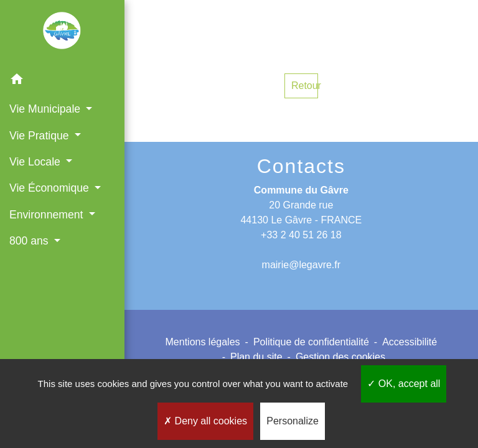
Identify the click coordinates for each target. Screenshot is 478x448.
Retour (305, 86)
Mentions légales (203, 342)
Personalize (293, 421)
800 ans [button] (30, 241)
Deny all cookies (205, 421)
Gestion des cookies (340, 357)
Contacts (301, 166)
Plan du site (256, 357)
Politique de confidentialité (311, 342)
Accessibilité (410, 342)
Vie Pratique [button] (40, 136)
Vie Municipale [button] (46, 109)
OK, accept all (404, 384)
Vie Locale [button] (36, 162)
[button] (62, 81)
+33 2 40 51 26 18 (301, 235)
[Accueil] (62, 33)
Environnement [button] (48, 215)
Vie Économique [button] (51, 188)
